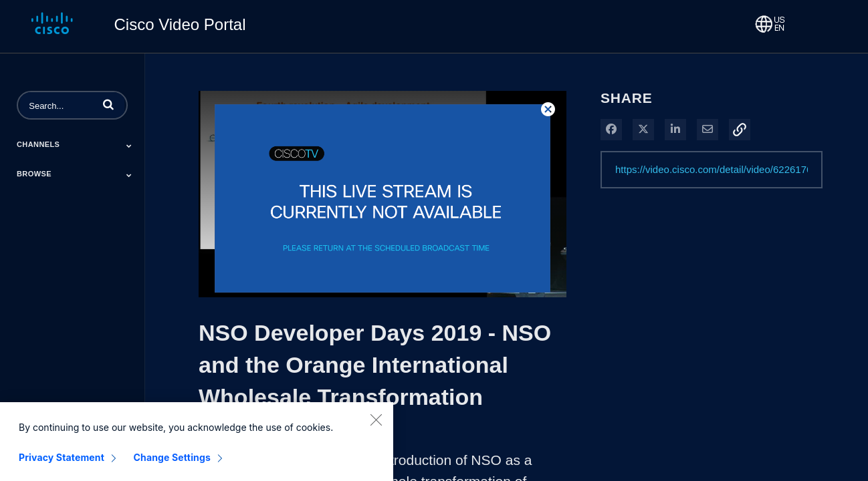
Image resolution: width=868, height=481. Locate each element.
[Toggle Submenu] (129, 146)
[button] (108, 104)
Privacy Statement (62, 464)
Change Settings (172, 464)
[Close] (376, 426)
